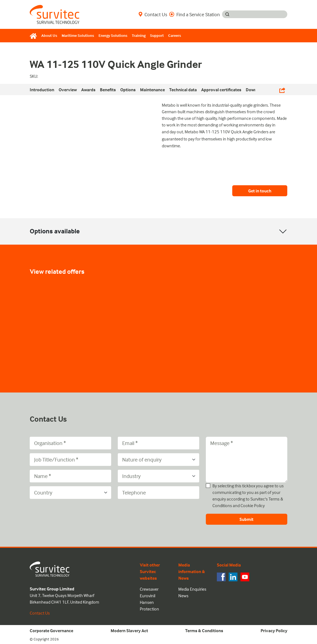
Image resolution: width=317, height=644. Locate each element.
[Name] (70, 476)
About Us (49, 35)
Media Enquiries (192, 589)
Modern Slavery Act (129, 631)
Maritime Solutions (78, 35)
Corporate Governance (51, 631)
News (183, 596)
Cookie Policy (253, 505)
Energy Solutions (113, 35)
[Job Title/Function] (70, 460)
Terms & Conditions (204, 631)
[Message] (247, 460)
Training (139, 35)
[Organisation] (70, 443)
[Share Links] (282, 89)
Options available (55, 231)
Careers (175, 35)
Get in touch (260, 191)
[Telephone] (158, 493)
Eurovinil (147, 596)
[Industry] (158, 476)
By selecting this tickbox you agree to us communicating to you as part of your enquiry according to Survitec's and (248, 496)
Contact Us (153, 14)
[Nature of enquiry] (158, 460)
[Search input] (260, 14)
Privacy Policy (274, 631)
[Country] (70, 493)
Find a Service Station (195, 14)
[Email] (158, 443)
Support (157, 35)
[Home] (34, 36)
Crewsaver (149, 589)
